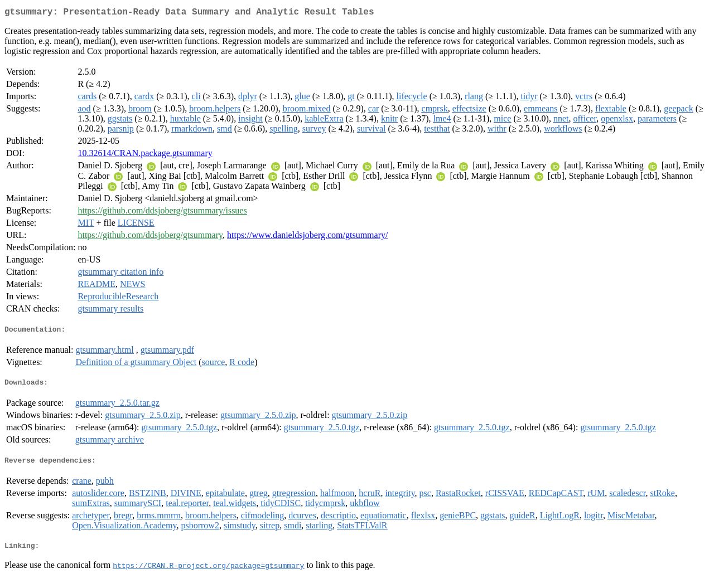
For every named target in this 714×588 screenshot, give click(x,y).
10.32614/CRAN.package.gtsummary (145, 155)
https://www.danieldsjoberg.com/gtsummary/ (307, 237)
